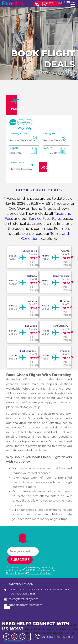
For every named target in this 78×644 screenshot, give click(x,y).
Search (44, 167)
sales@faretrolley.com (24, 599)
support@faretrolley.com (25, 605)
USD (66, 2)
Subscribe (20, 560)
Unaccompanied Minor (29, 178)
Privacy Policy (14, 573)
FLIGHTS (14, 104)
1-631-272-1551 (48, 4)
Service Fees (39, 218)
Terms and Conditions (40, 573)
